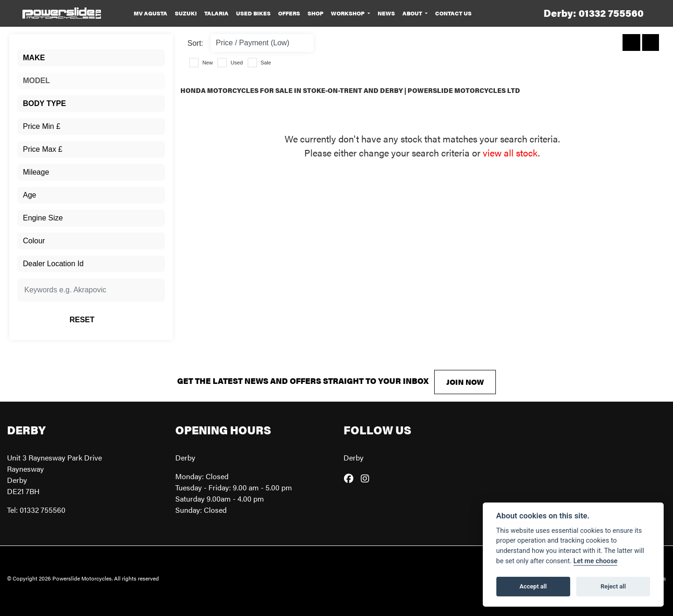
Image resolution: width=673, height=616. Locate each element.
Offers (289, 13)
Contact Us (453, 13)
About (413, 13)
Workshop (348, 13)
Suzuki (186, 13)
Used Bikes (253, 13)
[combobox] (91, 58)
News (386, 13)
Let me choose (596, 561)
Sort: (195, 43)
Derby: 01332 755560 (594, 13)
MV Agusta (150, 13)
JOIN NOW (465, 382)
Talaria (216, 13)
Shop (315, 13)
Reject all (613, 586)
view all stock (510, 152)
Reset (116, 320)
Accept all (533, 586)
